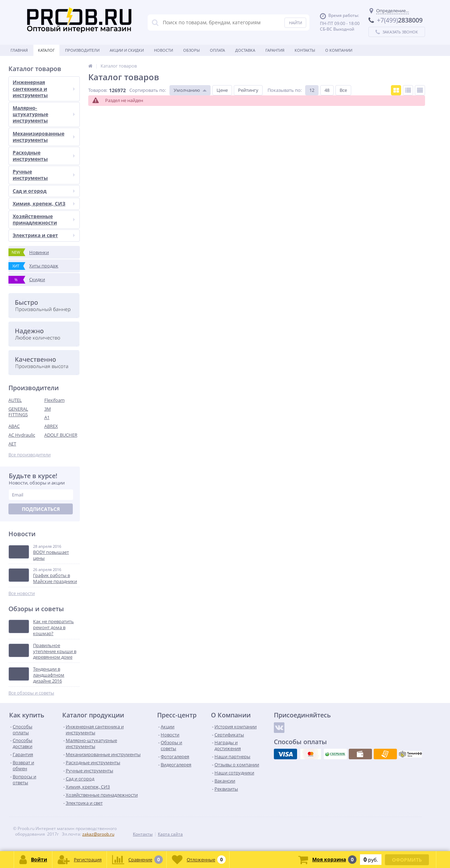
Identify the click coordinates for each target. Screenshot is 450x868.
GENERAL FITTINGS (18, 412)
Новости (163, 50)
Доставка (245, 50)
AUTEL (15, 400)
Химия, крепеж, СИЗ (44, 204)
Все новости (22, 593)
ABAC (14, 426)
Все (343, 90)
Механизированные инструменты (44, 137)
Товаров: (98, 90)
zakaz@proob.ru (98, 834)
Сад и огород (44, 191)
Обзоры (191, 50)
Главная (19, 50)
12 (312, 90)
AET (12, 444)
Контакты (305, 50)
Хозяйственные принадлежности (44, 219)
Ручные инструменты (44, 175)
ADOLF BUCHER (61, 435)
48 (327, 90)
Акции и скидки (127, 50)
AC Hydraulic (22, 435)
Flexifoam (54, 400)
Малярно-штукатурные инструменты (44, 114)
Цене (222, 90)
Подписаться (41, 509)
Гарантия (275, 50)
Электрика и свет (44, 235)
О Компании (339, 50)
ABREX (51, 426)
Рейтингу (248, 90)
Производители (82, 50)
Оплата (217, 50)
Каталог (46, 50)
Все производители (30, 455)
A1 (47, 417)
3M (48, 409)
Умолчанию (187, 90)
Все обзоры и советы (31, 693)
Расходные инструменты (44, 156)
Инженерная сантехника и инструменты (44, 88)
